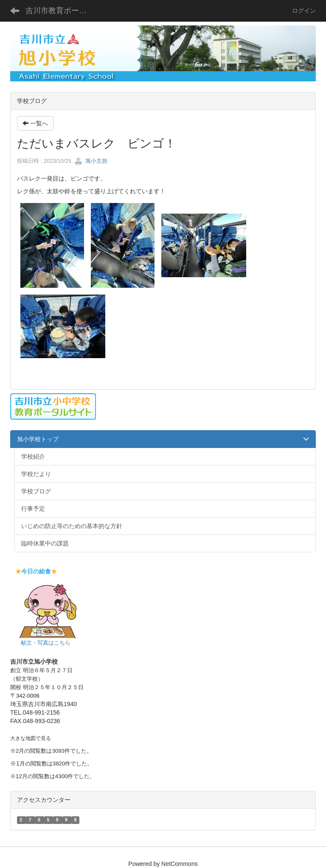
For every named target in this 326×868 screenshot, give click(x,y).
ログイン (304, 11)
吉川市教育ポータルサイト (61, 11)
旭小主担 (91, 161)
